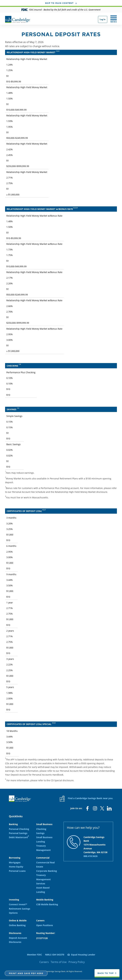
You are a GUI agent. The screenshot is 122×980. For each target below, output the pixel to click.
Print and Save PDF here (26, 973)
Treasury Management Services (43, 879)
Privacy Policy (77, 962)
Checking (41, 829)
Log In (103, 19)
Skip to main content (59, 3)
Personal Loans (17, 871)
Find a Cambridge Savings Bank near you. (86, 799)
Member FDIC (34, 955)
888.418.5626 (91, 856)
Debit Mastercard (19, 837)
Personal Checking (19, 829)
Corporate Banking (47, 871)
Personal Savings (18, 833)
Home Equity (16, 867)
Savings (40, 833)
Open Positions (45, 925)
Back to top (106, 973)
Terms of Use (59, 962)
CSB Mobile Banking (47, 904)
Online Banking (17, 925)
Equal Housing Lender (83, 955)
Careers (44, 962)
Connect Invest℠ (18, 904)
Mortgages (15, 862)
